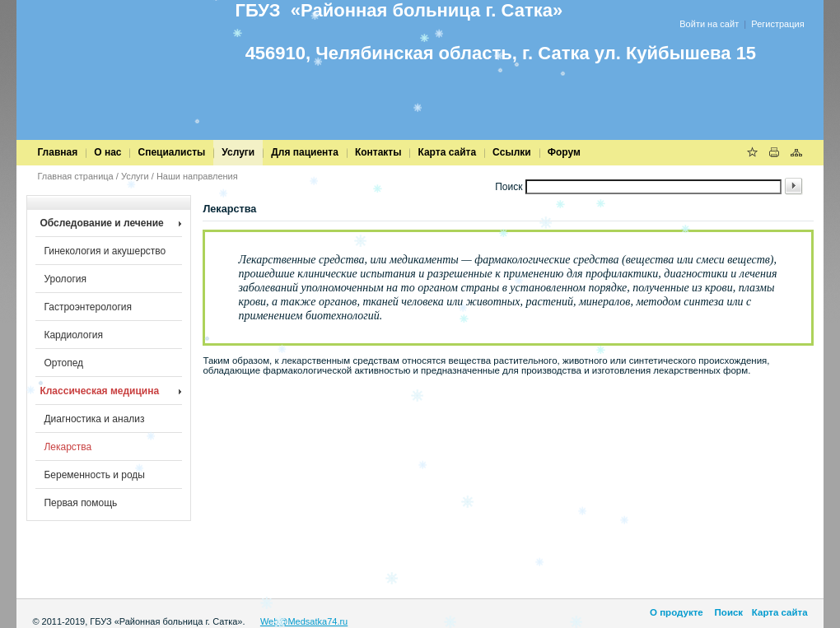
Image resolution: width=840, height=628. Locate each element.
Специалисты (171, 152)
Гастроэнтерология (88, 307)
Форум (564, 152)
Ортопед (63, 363)
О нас (107, 152)
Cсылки (512, 152)
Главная (57, 152)
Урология (65, 279)
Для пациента (305, 152)
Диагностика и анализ (94, 419)
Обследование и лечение (101, 223)
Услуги (238, 152)
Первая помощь (80, 503)
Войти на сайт (709, 24)
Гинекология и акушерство (105, 251)
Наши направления (197, 176)
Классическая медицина (99, 391)
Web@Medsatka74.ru (304, 621)
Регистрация (777, 24)
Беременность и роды (94, 475)
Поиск (727, 612)
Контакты (378, 152)
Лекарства (68, 447)
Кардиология (73, 335)
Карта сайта (447, 152)
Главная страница (75, 176)
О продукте (677, 612)
